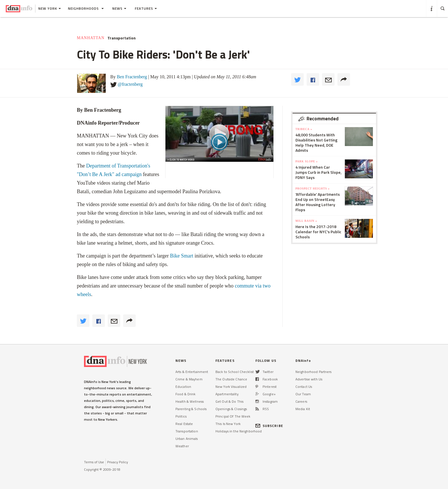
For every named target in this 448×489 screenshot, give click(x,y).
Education (183, 387)
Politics (181, 416)
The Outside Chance (231, 379)
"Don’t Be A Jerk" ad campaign (109, 174)
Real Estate (184, 424)
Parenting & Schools (191, 409)
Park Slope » (307, 161)
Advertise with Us (309, 379)
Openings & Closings (231, 409)
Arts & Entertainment (192, 372)
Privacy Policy (118, 462)
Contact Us (304, 387)
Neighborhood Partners (314, 372)
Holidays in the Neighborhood (239, 431)
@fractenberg (130, 84)
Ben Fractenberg (132, 77)
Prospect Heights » (313, 188)
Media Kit (303, 409)
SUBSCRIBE (269, 426)
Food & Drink (185, 394)
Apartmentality (227, 394)
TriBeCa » (304, 129)
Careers (301, 401)
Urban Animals (187, 439)
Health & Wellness (190, 401)
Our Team (303, 394)
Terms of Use (94, 462)
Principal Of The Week (233, 416)
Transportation (122, 38)
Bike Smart (182, 256)
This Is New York (228, 424)
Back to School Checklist (235, 372)
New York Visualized (231, 387)
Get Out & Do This (229, 401)
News (119, 8)
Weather (182, 446)
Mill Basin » (306, 221)
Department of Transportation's (118, 166)
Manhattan (91, 38)
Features (146, 8)
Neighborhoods (86, 8)
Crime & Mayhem (189, 379)
